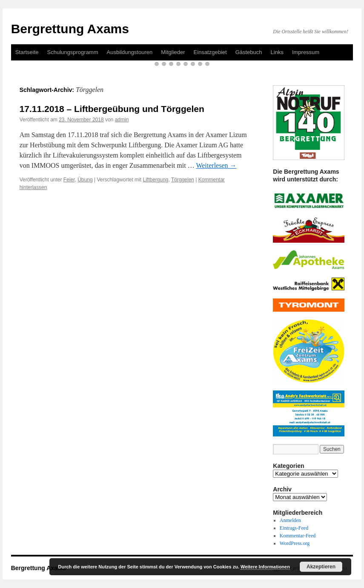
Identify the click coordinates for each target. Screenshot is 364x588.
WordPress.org (295, 543)
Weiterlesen (216, 165)
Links (277, 52)
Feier (69, 180)
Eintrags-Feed (294, 528)
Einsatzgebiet (210, 52)
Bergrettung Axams (70, 29)
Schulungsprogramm (73, 52)
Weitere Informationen (265, 567)
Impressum (306, 52)
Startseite (27, 52)
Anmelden (290, 520)
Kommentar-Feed (298, 536)
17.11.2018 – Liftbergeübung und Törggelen (112, 109)
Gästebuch (249, 52)
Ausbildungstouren (130, 52)
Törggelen (183, 180)
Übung (85, 180)
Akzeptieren (321, 567)
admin (122, 120)
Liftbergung (155, 180)
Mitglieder (173, 52)
